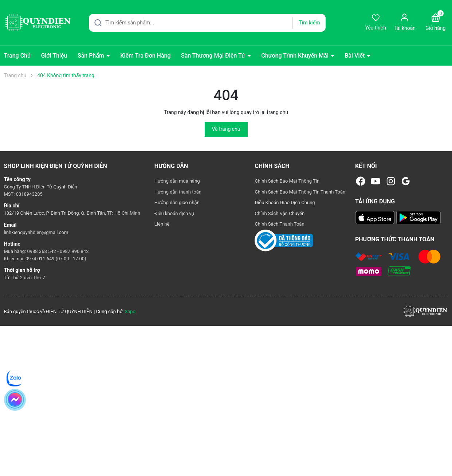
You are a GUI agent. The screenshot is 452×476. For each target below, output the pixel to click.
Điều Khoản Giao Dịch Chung (285, 202)
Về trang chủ (226, 129)
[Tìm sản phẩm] (207, 23)
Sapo (130, 311)
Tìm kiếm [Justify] (309, 23)
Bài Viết (355, 56)
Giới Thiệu (54, 56)
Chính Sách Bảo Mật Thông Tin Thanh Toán (300, 192)
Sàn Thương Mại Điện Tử (214, 56)
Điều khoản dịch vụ (174, 213)
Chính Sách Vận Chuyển (280, 213)
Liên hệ (162, 224)
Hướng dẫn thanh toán (178, 192)
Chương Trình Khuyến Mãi (296, 56)
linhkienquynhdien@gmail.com (36, 232)
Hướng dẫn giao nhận (177, 202)
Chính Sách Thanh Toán (279, 224)
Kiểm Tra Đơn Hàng (145, 56)
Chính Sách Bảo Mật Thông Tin (287, 181)
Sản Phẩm (92, 56)
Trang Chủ (17, 56)
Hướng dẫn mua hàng (177, 181)
